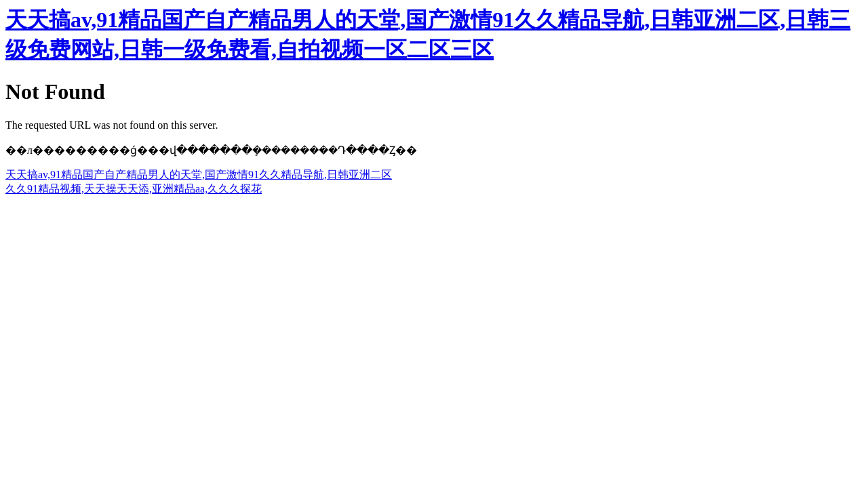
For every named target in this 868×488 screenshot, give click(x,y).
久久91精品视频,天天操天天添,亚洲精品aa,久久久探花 (134, 189)
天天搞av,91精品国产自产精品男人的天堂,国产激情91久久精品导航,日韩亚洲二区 (199, 175)
